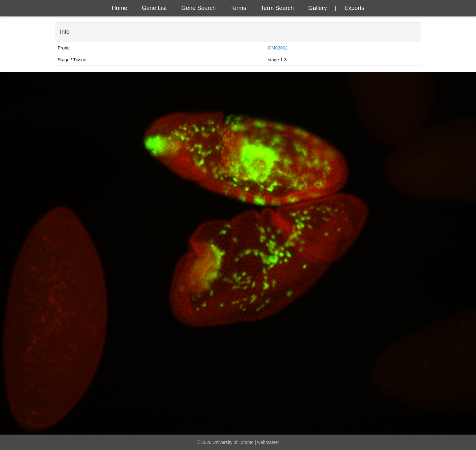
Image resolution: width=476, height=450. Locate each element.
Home (120, 8)
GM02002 (278, 48)
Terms (238, 8)
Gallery (318, 8)
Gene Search (198, 8)
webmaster (268, 442)
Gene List (154, 8)
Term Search (277, 8)
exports (355, 8)
